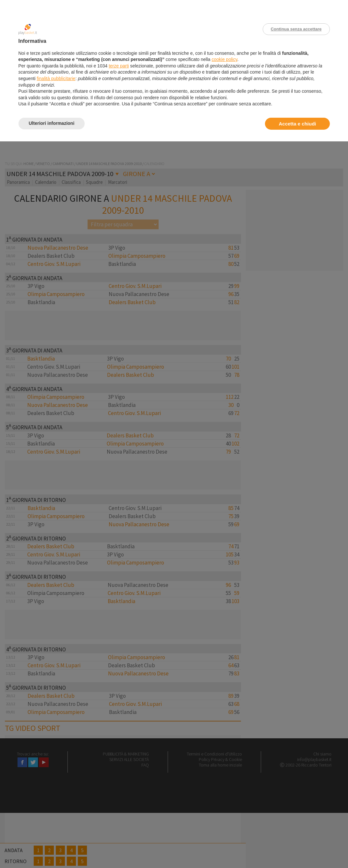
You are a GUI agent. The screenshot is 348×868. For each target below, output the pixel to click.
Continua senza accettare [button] (296, 29)
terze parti (119, 66)
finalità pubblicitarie (56, 78)
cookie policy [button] (224, 59)
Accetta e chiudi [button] (297, 124)
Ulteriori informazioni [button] (52, 123)
